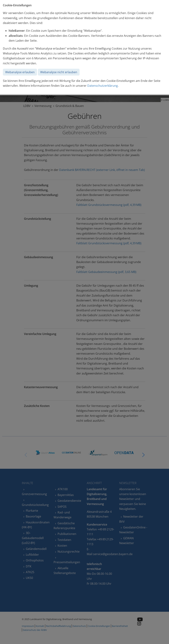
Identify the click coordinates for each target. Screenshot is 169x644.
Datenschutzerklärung (103, 86)
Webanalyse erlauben (20, 72)
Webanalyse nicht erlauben (59, 72)
